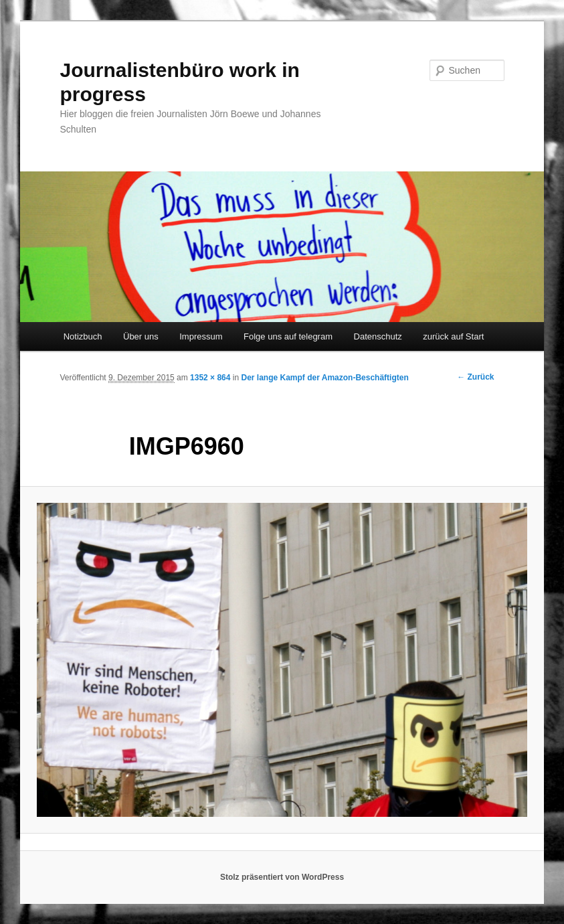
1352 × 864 (210, 378)
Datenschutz (378, 336)
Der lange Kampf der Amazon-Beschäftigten (325, 378)
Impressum (201, 336)
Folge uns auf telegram (288, 336)
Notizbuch (83, 336)
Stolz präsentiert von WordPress (282, 877)
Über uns (141, 336)
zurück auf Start (453, 336)
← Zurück (475, 377)
